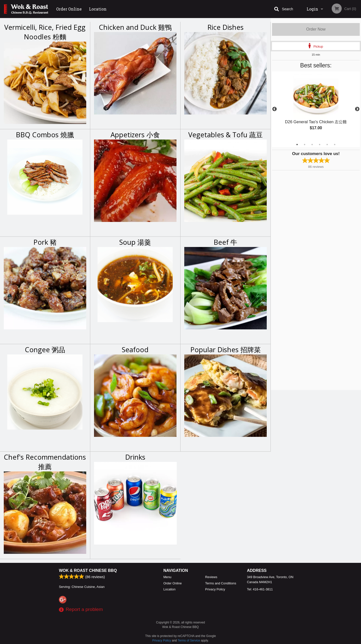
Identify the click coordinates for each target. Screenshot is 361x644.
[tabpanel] (316, 106)
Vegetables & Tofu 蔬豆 (225, 135)
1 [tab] (297, 145)
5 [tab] (327, 145)
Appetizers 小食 (135, 135)
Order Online (69, 9)
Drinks (135, 457)
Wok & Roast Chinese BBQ (88, 570)
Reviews (211, 577)
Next (357, 109)
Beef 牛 (225, 242)
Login (312, 9)
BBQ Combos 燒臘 (45, 135)
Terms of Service (189, 640)
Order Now (316, 29)
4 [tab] (320, 145)
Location (98, 9)
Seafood (135, 350)
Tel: (260, 589)
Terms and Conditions (221, 583)
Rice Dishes (225, 27)
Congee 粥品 (45, 350)
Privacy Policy (215, 589)
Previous (275, 109)
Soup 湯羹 (135, 242)
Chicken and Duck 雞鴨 (135, 27)
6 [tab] (335, 145)
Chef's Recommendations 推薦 (45, 462)
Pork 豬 (45, 242)
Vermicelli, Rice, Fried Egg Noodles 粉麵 (45, 32)
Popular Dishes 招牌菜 (225, 350)
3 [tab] (312, 145)
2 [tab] (305, 145)
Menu (167, 577)
